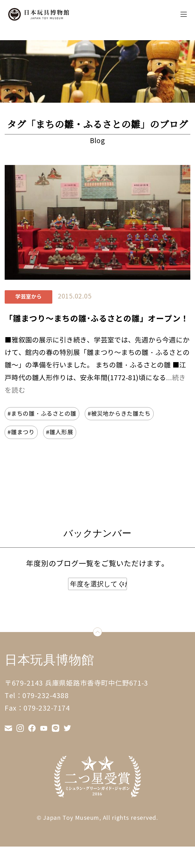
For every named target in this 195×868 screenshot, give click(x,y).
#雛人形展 (60, 432)
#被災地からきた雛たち (119, 414)
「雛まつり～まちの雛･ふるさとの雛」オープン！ (97, 319)
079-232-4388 (46, 696)
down (102, 633)
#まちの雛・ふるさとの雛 (42, 414)
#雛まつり (21, 432)
